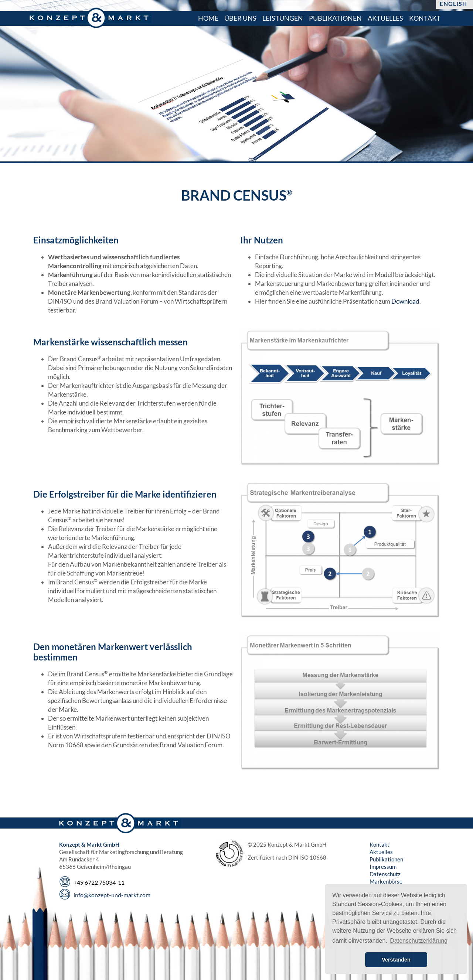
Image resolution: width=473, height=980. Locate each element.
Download (405, 301)
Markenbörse (386, 881)
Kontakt (380, 844)
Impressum (383, 867)
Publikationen (386, 859)
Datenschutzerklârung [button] (419, 941)
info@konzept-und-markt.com (112, 895)
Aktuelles (381, 852)
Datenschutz (385, 874)
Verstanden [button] (396, 960)
